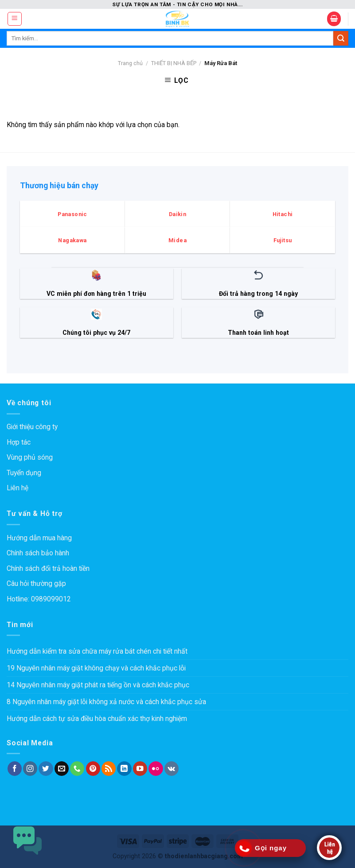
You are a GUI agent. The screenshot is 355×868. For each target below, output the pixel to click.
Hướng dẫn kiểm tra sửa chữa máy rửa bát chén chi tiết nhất (97, 651)
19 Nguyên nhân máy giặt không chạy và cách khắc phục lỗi (96, 668)
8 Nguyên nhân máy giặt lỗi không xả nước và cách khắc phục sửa (106, 702)
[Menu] (15, 19)
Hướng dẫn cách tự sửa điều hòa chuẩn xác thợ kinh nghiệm (97, 719)
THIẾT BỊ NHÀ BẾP (174, 63)
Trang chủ (130, 63)
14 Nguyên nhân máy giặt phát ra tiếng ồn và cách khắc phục (98, 685)
